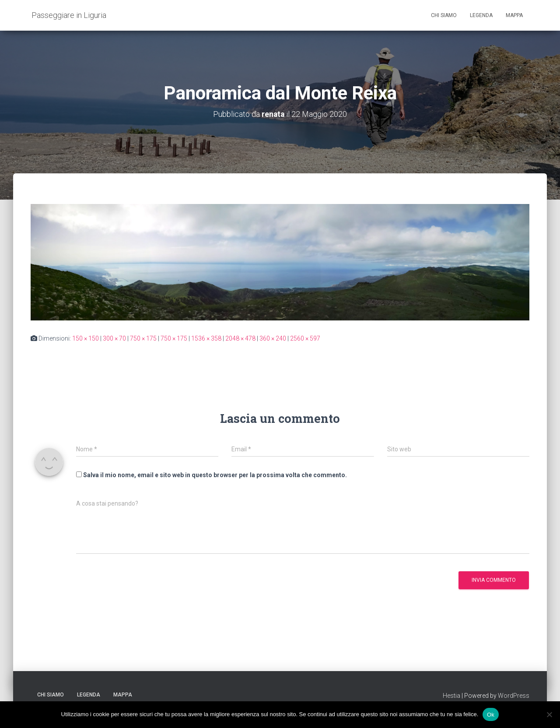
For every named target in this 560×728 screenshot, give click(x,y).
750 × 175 (143, 338)
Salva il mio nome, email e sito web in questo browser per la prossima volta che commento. (215, 475)
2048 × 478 (240, 338)
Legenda (481, 15)
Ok (491, 714)
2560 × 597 (305, 338)
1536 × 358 (206, 338)
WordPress (514, 695)
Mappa (514, 15)
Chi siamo (444, 15)
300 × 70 (114, 338)
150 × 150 (86, 338)
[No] (549, 714)
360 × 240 (273, 338)
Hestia (451, 695)
